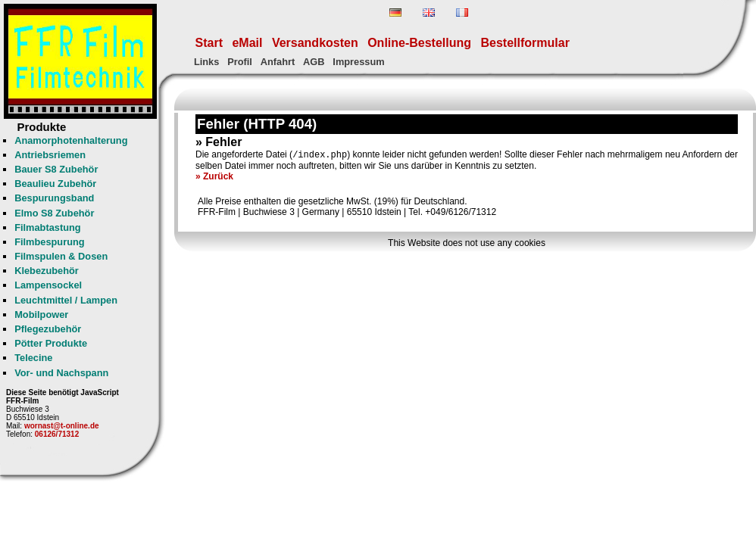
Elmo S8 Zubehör (54, 213)
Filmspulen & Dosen (61, 256)
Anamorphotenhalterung (71, 140)
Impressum (358, 62)
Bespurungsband (54, 198)
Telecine (33, 358)
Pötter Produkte (51, 343)
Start (209, 43)
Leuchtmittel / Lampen (66, 300)
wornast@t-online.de (62, 426)
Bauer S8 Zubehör (56, 169)
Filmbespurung (49, 242)
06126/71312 (57, 434)
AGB (314, 62)
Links (206, 62)
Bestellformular (525, 43)
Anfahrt (278, 62)
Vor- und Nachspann (61, 373)
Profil (240, 62)
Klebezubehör (47, 271)
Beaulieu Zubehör (55, 184)
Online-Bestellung (419, 43)
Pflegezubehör (48, 329)
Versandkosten (315, 43)
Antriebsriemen (50, 155)
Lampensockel (48, 285)
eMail (247, 43)
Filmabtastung (47, 227)
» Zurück (214, 178)
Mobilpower (41, 315)
